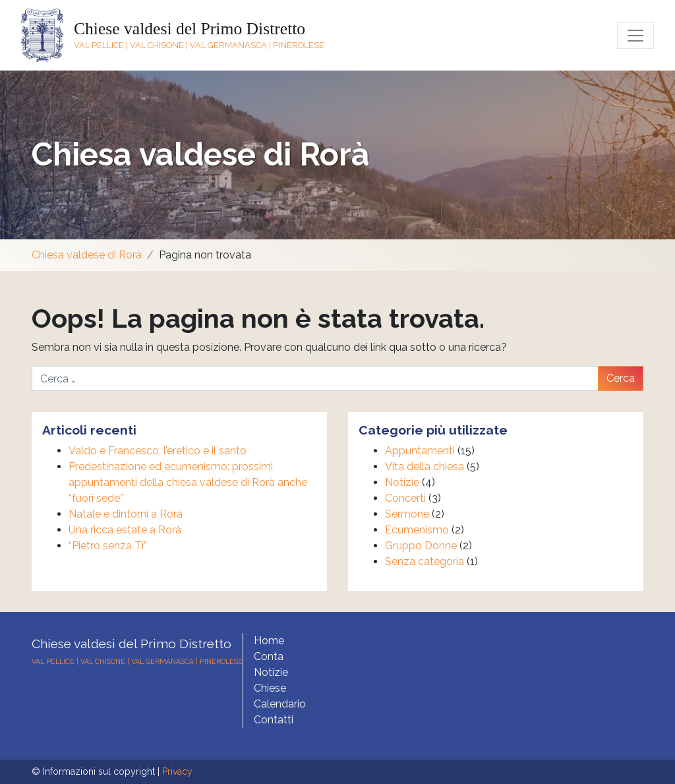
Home (269, 641)
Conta (269, 656)
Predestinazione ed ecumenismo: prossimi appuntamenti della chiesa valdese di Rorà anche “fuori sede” (188, 482)
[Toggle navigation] (635, 36)
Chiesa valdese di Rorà (201, 154)
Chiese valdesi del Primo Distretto (190, 29)
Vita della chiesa (425, 467)
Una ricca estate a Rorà (125, 530)
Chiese (270, 688)
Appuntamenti (420, 451)
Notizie (402, 482)
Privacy (177, 771)
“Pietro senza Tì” (108, 546)
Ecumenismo (417, 530)
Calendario (280, 704)
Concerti (405, 498)
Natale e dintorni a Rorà (126, 514)
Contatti (274, 720)
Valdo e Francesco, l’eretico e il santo (158, 451)
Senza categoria (425, 561)
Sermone (407, 514)
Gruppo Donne (421, 546)
